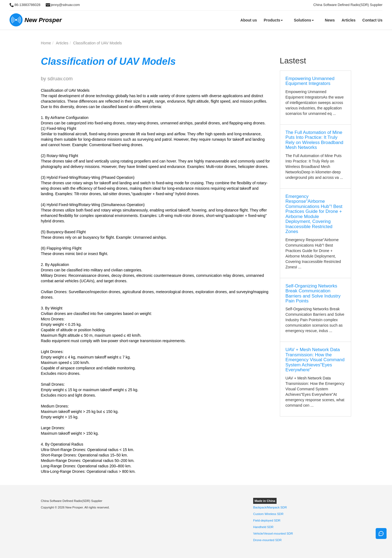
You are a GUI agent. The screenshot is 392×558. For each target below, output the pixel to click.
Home (46, 43)
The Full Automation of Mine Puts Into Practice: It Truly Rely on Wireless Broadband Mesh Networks (315, 140)
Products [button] (273, 20)
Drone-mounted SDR (267, 540)
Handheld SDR (263, 527)
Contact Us (372, 20)
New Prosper (43, 20)
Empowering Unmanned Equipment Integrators (310, 81)
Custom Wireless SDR (268, 514)
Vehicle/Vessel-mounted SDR (273, 534)
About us (249, 20)
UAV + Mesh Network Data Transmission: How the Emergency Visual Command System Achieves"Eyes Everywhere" (315, 360)
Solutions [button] (304, 20)
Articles (349, 20)
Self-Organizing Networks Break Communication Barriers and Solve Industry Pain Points (313, 293)
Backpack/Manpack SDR (270, 507)
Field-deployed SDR (267, 520)
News (330, 20)
